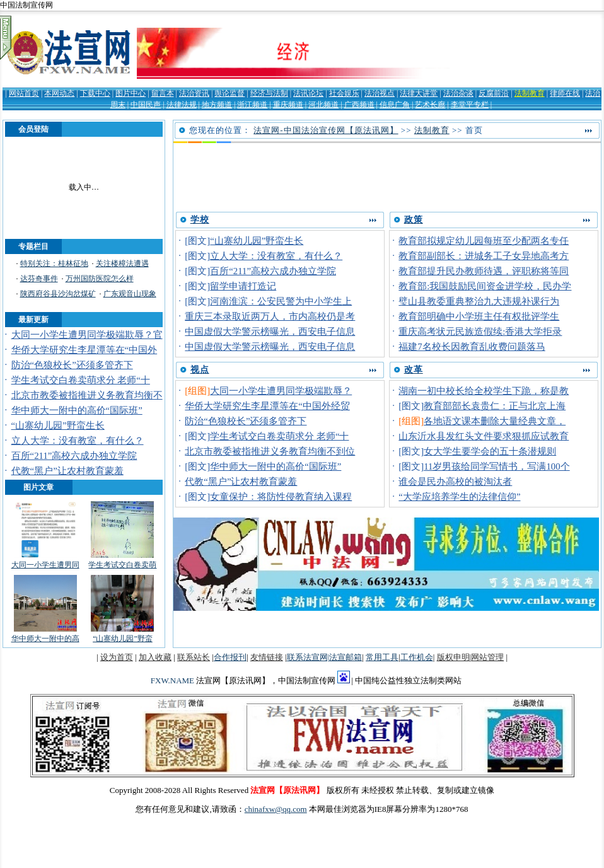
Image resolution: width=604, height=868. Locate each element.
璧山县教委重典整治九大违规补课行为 (479, 301)
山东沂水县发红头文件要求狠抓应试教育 (484, 436)
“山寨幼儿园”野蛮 (123, 639)
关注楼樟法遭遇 (122, 263)
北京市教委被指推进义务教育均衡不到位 (270, 451)
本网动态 (59, 93)
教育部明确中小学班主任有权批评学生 (479, 316)
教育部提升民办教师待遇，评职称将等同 (484, 271)
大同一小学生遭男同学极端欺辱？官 (87, 335)
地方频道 (217, 105)
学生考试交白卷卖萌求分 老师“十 (81, 380)
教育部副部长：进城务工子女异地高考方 (484, 256)
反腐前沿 (494, 93)
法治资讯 (194, 93)
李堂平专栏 (470, 105)
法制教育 (530, 93)
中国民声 (146, 105)
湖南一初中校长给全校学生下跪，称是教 (484, 391)
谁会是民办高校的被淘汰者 (455, 482)
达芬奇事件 (39, 279)
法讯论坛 (308, 93)
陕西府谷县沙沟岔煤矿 (58, 294)
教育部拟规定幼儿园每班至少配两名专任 (484, 241)
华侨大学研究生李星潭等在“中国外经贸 (267, 406)
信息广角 (395, 105)
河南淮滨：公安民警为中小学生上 (281, 301)
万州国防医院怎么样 (100, 279)
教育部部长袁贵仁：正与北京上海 (495, 406)
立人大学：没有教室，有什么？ (78, 441)
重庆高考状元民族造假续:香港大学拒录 (480, 332)
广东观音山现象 (130, 294)
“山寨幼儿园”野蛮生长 (58, 425)
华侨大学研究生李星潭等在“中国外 (84, 350)
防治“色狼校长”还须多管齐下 (72, 365)
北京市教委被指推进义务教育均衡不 (87, 395)
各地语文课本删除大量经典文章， (495, 421)
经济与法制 (269, 93)
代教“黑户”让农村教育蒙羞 (67, 471)
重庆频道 (288, 105)
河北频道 (323, 105)
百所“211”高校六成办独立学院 (74, 456)
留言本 (163, 93)
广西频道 (359, 105)
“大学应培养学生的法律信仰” (459, 497)
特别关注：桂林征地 (54, 263)
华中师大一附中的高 (45, 639)
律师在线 (565, 93)
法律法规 (182, 105)
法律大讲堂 (419, 93)
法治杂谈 (458, 93)
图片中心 (131, 93)
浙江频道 (252, 105)
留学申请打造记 (243, 286)
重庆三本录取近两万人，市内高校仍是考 (270, 316)
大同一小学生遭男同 (45, 565)
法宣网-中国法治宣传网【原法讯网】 (326, 130)
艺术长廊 (430, 105)
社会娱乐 (344, 93)
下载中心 (95, 93)
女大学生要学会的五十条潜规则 (490, 451)
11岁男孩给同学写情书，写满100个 (497, 466)
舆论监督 (229, 93)
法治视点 (380, 93)
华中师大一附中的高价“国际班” (77, 410)
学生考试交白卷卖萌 (122, 565)
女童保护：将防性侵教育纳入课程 (281, 497)
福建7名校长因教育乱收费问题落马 (472, 347)
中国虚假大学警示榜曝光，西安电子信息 (270, 332)
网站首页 (24, 93)
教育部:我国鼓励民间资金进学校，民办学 (485, 286)
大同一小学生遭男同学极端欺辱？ (281, 391)
